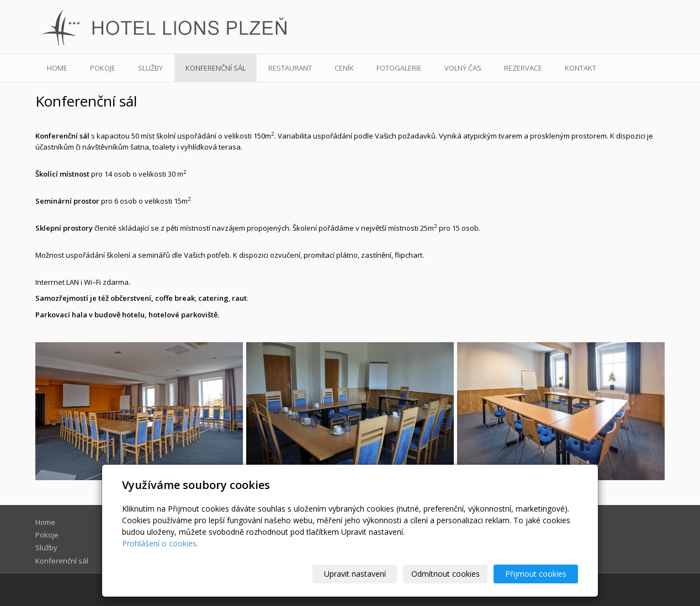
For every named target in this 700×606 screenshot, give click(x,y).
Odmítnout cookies (446, 574)
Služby (150, 68)
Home (57, 68)
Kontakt (580, 68)
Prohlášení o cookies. (160, 543)
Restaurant (290, 68)
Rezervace (523, 68)
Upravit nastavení (355, 574)
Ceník (344, 68)
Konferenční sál (216, 68)
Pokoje (103, 68)
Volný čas (463, 68)
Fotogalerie (399, 68)
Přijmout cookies (536, 574)
